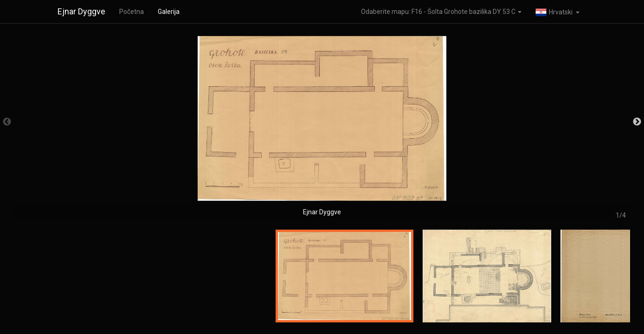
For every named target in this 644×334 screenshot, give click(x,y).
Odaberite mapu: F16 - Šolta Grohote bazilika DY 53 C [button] (441, 12)
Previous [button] (7, 122)
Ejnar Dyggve (81, 11)
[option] (322, 126)
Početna (132, 12)
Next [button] (637, 122)
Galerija (169, 12)
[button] (557, 12)
